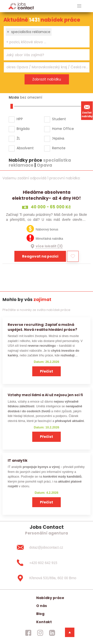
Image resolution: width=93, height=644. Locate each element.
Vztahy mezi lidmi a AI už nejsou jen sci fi (45, 395)
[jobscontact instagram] (40, 633)
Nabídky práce (50, 598)
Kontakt (44, 622)
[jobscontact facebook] (28, 633)
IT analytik (18, 460)
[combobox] (47, 37)
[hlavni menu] (79, 6)
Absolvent (25, 148)
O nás (42, 606)
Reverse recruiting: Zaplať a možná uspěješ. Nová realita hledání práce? (42, 327)
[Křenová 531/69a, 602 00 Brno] (46, 578)
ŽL (18, 138)
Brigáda (23, 129)
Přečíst (46, 371)
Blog (40, 614)
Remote (59, 148)
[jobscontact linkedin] (52, 633)
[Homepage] (21, 6)
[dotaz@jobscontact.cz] (46, 547)
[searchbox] (44, 42)
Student (59, 119)
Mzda (14, 97)
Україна (58, 138)
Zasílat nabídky (87, 111)
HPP (20, 119)
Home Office (63, 129)
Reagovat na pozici (40, 256)
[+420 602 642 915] (46, 563)
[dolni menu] (70, 632)
